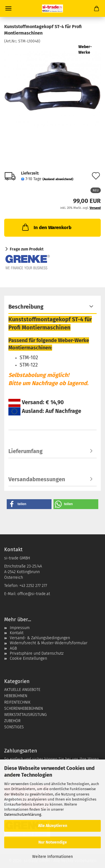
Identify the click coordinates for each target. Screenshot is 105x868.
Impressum (20, 628)
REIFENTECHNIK (17, 702)
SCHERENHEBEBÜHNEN (24, 708)
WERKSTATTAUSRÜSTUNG (25, 715)
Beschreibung (26, 307)
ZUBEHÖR (12, 721)
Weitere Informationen (53, 857)
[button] (29, 504)
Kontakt (17, 633)
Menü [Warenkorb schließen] (8, 8)
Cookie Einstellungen (28, 658)
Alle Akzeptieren (53, 826)
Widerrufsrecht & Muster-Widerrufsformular (49, 643)
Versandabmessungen (37, 479)
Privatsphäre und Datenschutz (37, 653)
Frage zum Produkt (27, 249)
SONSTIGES (14, 727)
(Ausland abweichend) (58, 179)
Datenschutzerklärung (23, 814)
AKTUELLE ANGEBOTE (22, 690)
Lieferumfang (25, 451)
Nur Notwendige (53, 842)
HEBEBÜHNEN (16, 696)
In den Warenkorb (46, 227)
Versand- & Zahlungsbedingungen (40, 638)
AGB (13, 648)
